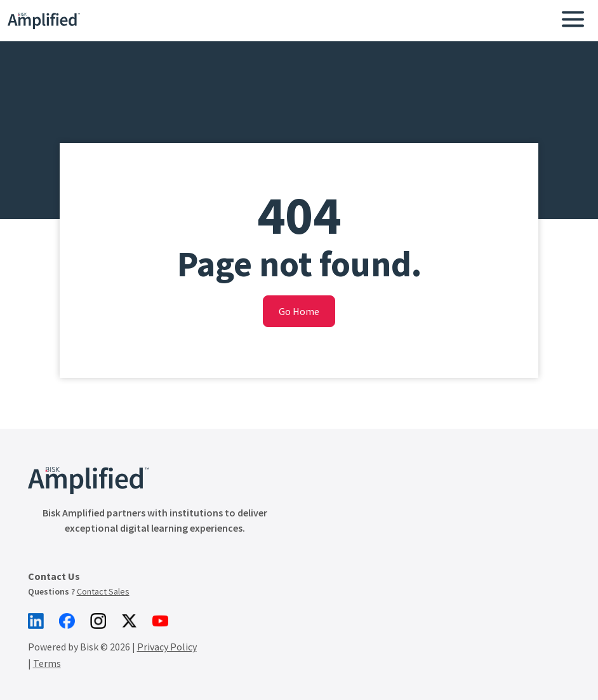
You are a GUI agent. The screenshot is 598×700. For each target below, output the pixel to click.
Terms (47, 640)
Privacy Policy (167, 624)
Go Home (299, 311)
